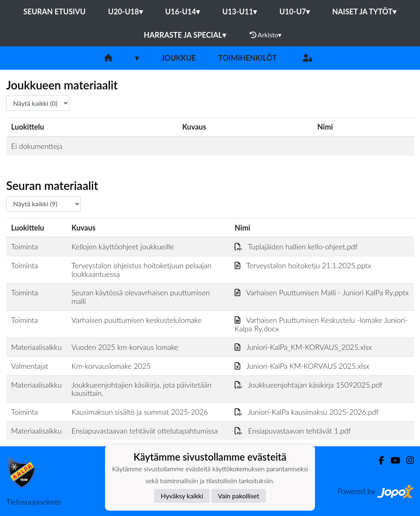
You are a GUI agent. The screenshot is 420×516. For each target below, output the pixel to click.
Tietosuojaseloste (34, 502)
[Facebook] (378, 460)
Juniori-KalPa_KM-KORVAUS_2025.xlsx (303, 347)
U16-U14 (183, 11)
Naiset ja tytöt (364, 11)
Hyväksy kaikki (182, 496)
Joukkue (178, 58)
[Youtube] (392, 460)
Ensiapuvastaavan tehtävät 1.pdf (293, 431)
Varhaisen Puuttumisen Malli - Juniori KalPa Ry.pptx (322, 292)
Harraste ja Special (185, 35)
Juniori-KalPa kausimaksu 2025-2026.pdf (307, 412)
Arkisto (266, 35)
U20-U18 (126, 11)
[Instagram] (407, 460)
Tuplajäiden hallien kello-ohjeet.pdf (296, 247)
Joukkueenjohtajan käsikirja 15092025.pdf (308, 385)
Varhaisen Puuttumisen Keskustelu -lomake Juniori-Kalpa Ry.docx (321, 324)
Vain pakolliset (239, 496)
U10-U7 (294, 11)
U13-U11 (240, 11)
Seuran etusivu (55, 11)
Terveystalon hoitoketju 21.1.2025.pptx (303, 265)
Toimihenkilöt (247, 58)
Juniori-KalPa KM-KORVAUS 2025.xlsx (302, 366)
